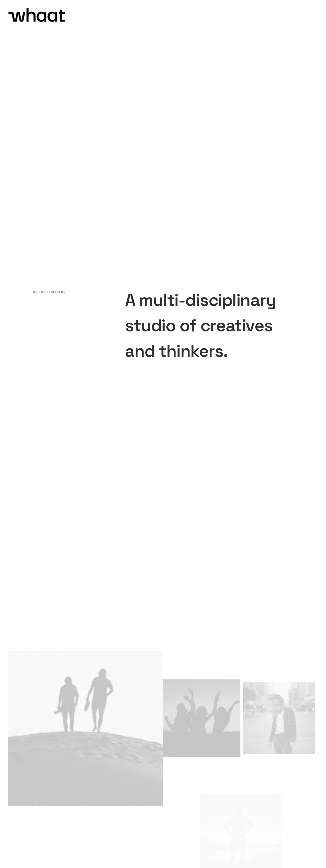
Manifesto (180, 786)
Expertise (179, 804)
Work (175, 780)
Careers (177, 792)
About (176, 768)
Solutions (179, 798)
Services (178, 774)
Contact (178, 810)
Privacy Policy (227, 856)
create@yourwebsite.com (239, 779)
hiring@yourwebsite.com (238, 801)
